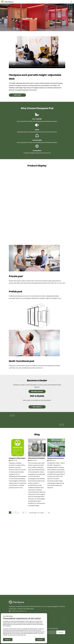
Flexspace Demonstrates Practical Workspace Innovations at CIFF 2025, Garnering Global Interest (56, 458)
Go (49, 513)
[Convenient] (37, 146)
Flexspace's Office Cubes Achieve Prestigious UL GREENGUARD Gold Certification (18, 458)
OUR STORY (17, 95)
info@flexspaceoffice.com (18, 611)
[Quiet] (37, 125)
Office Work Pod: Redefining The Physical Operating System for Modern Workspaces (37, 458)
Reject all (8, 640)
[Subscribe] (61, 632)
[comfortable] (37, 136)
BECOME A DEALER (37, 391)
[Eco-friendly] (37, 115)
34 (23, 513)
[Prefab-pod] (40, 316)
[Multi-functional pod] (34, 343)
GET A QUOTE (37, 407)
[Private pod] (34, 258)
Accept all (40, 640)
